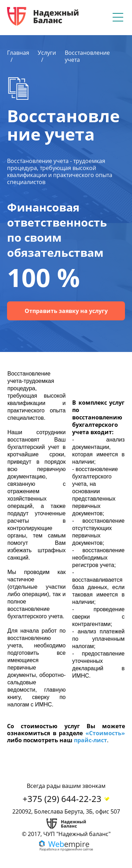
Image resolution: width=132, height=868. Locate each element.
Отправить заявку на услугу (66, 311)
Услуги (47, 53)
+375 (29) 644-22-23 (66, 799)
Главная (18, 53)
